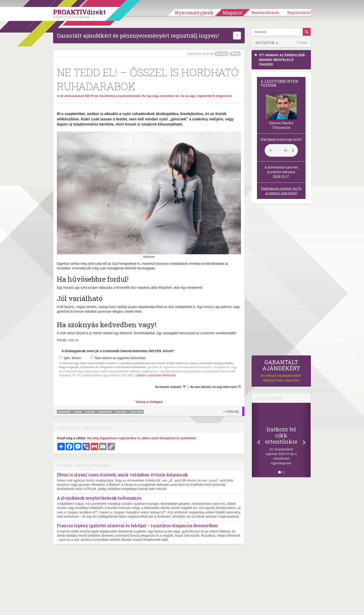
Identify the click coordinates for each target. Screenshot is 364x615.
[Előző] (256, 440)
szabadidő (65, 412)
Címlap (302, 43)
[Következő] (306, 440)
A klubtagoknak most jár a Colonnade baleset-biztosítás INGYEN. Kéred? (118, 351)
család (78, 412)
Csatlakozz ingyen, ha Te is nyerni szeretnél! (281, 191)
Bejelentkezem (265, 12)
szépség (90, 412)
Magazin (232, 13)
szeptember (105, 412)
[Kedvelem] (184, 387)
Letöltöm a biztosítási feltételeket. (156, 375)
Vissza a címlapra (149, 402)
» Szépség (231, 411)
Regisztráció (299, 12)
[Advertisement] (281, 281)
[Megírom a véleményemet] (239, 387)
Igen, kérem (70, 358)
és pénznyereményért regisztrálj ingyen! (281, 371)
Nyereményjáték (194, 13)
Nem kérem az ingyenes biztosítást (118, 358)
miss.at (73, 340)
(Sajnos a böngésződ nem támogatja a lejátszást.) (281, 150)
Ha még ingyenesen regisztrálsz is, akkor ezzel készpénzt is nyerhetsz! (142, 438)
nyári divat (136, 412)
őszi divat (121, 412)
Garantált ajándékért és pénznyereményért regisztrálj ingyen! (138, 36)
